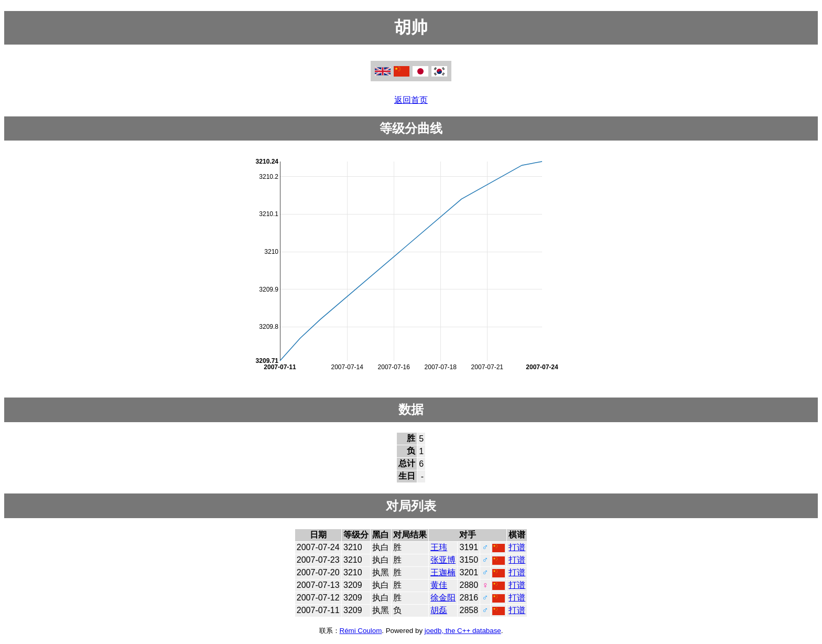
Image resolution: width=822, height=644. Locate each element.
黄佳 (439, 585)
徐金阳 (443, 598)
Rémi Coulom (361, 631)
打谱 (517, 547)
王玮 (439, 547)
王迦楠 (443, 572)
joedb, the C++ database (463, 631)
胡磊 (439, 610)
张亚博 (443, 560)
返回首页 (411, 100)
